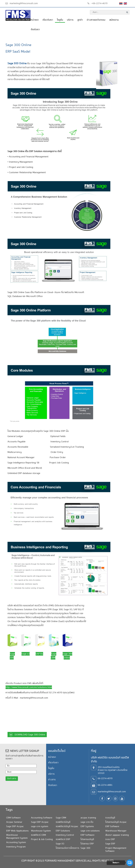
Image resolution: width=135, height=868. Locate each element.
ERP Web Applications (17, 831)
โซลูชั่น (60, 20)
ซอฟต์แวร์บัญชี (63, 822)
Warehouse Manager (116, 831)
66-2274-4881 (105, 785)
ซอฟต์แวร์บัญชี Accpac (67, 826)
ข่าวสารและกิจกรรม (96, 20)
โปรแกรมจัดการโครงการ (67, 848)
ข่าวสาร (52, 780)
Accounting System (16, 842)
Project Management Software (116, 850)
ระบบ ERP (110, 839)
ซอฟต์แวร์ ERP (63, 839)
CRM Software (13, 818)
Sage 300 (85, 848)
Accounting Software (42, 818)
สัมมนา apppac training (117, 835)
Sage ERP (110, 844)
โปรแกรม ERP (87, 844)
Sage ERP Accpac (15, 826)
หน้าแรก (35, 20)
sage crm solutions (90, 831)
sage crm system (40, 826)
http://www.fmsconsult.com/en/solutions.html (29, 687)
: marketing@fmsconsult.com (22, 3)
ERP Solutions (63, 831)
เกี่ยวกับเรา (48, 20)
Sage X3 (60, 844)
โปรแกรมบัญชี (87, 839)
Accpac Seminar (14, 822)
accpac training (88, 818)
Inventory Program (16, 847)
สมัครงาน (114, 20)
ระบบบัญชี (110, 818)
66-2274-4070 (105, 778)
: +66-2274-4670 (98, 3)
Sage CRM (61, 818)
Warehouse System (41, 831)
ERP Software (87, 835)
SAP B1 (39, 654)
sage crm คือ (87, 822)
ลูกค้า (80, 20)
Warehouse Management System (17, 836)
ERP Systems (87, 826)
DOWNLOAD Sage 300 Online (27, 735)
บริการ (70, 20)
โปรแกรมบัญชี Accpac (116, 822)
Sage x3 (26, 654)
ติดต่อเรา (35, 29)
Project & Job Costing (42, 839)
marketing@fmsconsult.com (112, 792)
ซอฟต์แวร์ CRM (38, 835)
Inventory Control (65, 835)
